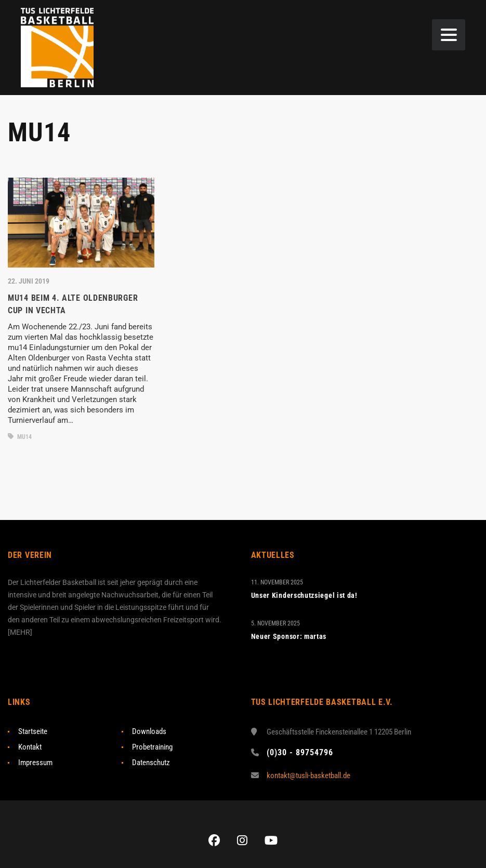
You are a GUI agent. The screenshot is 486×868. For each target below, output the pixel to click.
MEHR (20, 632)
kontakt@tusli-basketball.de (308, 776)
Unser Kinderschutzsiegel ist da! (304, 595)
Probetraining (152, 747)
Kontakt (30, 747)
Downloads (149, 731)
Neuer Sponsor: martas (289, 636)
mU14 (20, 437)
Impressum (35, 763)
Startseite (33, 731)
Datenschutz (151, 763)
